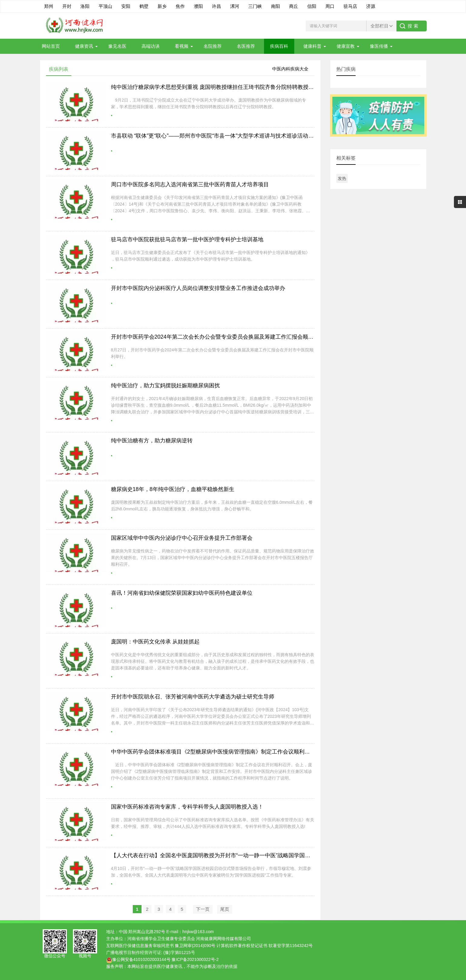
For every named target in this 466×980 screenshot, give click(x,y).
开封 (67, 6)
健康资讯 (84, 46)
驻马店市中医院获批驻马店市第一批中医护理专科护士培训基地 (187, 239)
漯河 (235, 6)
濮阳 (198, 6)
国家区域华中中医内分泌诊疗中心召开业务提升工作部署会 (182, 538)
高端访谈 (151, 46)
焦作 (180, 6)
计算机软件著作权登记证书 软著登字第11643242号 (265, 946)
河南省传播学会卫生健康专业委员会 (161, 939)
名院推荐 (213, 46)
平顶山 (105, 6)
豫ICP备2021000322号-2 (195, 959)
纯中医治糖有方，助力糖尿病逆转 (152, 441)
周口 (330, 6)
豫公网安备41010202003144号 (141, 959)
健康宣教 (346, 46)
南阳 (275, 6)
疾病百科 (279, 46)
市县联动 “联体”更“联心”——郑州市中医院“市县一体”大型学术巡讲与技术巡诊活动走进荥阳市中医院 (231, 136)
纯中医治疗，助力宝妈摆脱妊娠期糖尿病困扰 (165, 386)
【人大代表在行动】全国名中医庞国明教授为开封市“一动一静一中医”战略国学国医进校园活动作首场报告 (238, 855)
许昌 (217, 6)
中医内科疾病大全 (290, 69)
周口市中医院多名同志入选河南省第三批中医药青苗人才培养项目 (190, 184)
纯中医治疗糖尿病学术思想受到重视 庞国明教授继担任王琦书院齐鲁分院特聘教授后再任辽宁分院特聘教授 (240, 87)
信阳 (312, 6)
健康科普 (312, 46)
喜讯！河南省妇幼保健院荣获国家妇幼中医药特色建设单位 (182, 593)
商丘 (294, 6)
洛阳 (85, 6)
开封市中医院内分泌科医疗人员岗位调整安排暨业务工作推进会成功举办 (198, 288)
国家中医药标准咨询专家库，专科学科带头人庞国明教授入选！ (187, 807)
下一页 (203, 909)
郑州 (49, 6)
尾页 (225, 909)
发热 (342, 178)
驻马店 (350, 6)
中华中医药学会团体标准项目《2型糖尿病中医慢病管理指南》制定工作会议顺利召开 (213, 752)
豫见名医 (117, 46)
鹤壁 (144, 6)
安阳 (126, 6)
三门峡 (255, 6)
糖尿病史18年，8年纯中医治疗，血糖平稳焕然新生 (173, 489)
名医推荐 (246, 46)
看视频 (182, 46)
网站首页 (51, 46)
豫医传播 (379, 46)
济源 (371, 6)
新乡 (162, 6)
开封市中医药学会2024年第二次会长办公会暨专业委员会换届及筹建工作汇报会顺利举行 (218, 337)
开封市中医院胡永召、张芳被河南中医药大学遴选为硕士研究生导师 (193, 697)
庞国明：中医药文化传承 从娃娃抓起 (155, 642)
